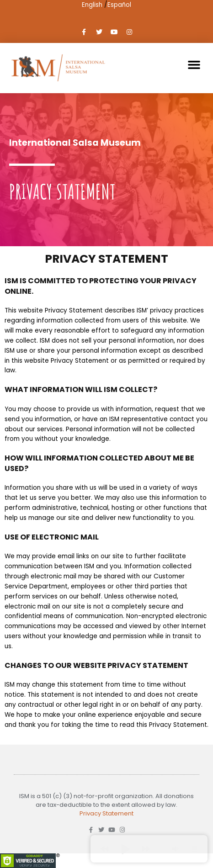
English (92, 5)
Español (119, 5)
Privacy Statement (106, 813)
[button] (194, 65)
